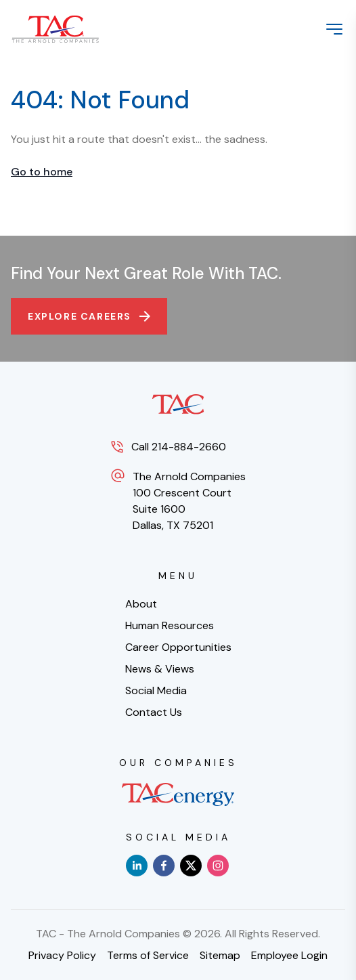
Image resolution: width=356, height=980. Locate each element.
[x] (191, 866)
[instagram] (218, 866)
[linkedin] (137, 866)
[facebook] (164, 866)
